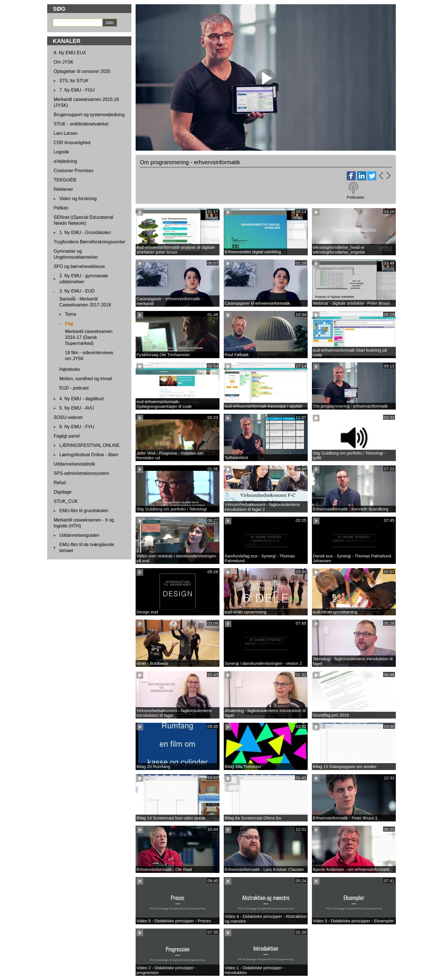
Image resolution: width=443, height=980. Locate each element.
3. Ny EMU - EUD (77, 291)
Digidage (63, 492)
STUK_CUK (66, 501)
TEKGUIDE (65, 180)
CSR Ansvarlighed (72, 143)
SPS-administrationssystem (81, 473)
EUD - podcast (74, 388)
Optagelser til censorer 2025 (82, 71)
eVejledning (65, 161)
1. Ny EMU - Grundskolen (85, 232)
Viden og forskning (78, 199)
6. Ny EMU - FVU (77, 427)
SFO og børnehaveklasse (79, 266)
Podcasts (355, 197)
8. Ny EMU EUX (70, 53)
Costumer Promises (73, 171)
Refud (60, 483)
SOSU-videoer (68, 417)
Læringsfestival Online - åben (89, 455)
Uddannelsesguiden (79, 535)
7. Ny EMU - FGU (77, 90)
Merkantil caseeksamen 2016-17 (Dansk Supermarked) (89, 337)
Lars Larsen (66, 133)
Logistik (61, 152)
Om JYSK (64, 62)
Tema (70, 314)
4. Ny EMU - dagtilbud (82, 399)
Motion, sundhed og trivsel (86, 379)
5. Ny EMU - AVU (77, 408)
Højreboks (70, 369)
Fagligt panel (67, 436)
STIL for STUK (74, 81)
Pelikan (61, 208)
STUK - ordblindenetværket (81, 124)
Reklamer (63, 189)
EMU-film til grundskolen (84, 511)
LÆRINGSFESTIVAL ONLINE (89, 445)
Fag (69, 324)
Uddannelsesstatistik (74, 464)
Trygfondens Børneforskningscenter (90, 242)
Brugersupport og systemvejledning (89, 115)
